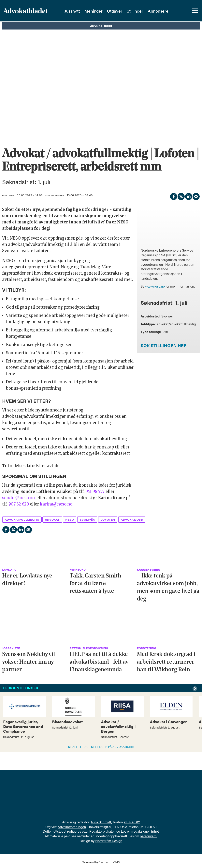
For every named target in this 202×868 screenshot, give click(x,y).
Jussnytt (76, 11)
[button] (195, 689)
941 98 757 (95, 491)
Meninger (97, 11)
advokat (52, 519)
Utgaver (118, 11)
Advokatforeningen (72, 827)
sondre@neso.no (18, 498)
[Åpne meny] (195, 11)
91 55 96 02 (132, 822)
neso (70, 519)
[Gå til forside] (33, 11)
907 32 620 (19, 504)
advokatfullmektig (22, 519)
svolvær (87, 519)
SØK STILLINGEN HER (164, 345)
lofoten (108, 519)
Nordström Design (109, 841)
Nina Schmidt (101, 822)
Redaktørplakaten (102, 831)
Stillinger (139, 11)
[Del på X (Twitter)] (181, 196)
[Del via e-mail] (196, 196)
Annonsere (162, 11)
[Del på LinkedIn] (188, 196)
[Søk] (181, 11)
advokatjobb (132, 519)
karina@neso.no (56, 504)
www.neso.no (155, 286)
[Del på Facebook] (173, 196)
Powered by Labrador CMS (101, 862)
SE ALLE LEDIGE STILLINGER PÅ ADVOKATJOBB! (101, 747)
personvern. (149, 836)
